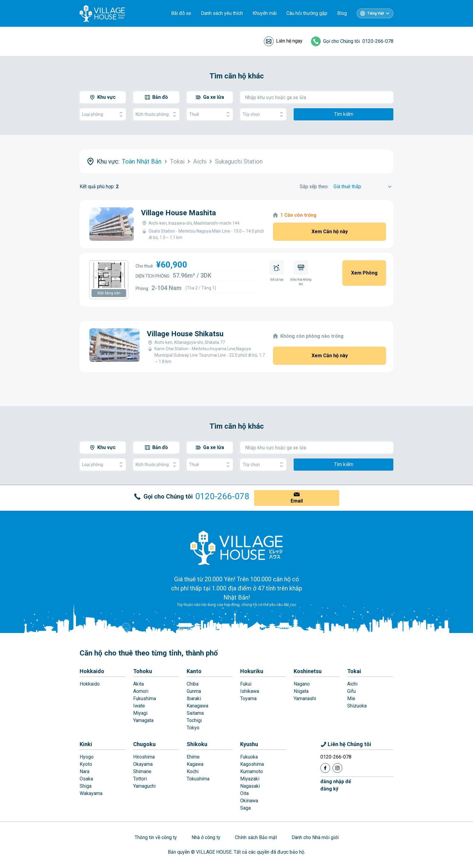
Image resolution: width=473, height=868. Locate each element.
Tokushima (198, 779)
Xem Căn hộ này (330, 232)
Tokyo (193, 728)
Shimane (142, 771)
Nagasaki (250, 786)
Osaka (86, 779)
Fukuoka (249, 757)
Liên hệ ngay (289, 41)
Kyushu (249, 744)
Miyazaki (250, 779)
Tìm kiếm (344, 114)
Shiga (86, 786)
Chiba (193, 684)
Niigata (301, 691)
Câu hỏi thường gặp (307, 13)
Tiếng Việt (376, 13)
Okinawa (249, 801)
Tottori (140, 779)
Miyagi (140, 713)
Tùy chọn (263, 114)
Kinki (86, 744)
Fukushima (145, 699)
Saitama (195, 713)
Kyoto (86, 764)
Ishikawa (250, 691)
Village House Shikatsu (185, 334)
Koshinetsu (308, 671)
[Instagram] (337, 768)
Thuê (210, 114)
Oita (244, 793)
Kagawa (195, 764)
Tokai (354, 671)
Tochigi (194, 720)
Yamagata (143, 720)
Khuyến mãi (265, 13)
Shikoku (197, 744)
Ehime (193, 757)
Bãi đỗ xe (181, 13)
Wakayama (91, 793)
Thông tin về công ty (156, 837)
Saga (245, 808)
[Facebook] (325, 768)
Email (297, 501)
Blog (342, 13)
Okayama (143, 764)
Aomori (141, 691)
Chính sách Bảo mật (256, 837)
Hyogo (87, 757)
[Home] (236, 548)
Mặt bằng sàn (109, 293)
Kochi (193, 771)
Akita (138, 684)
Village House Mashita (178, 213)
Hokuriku (252, 671)
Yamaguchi (144, 786)
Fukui (246, 684)
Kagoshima (252, 764)
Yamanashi (305, 699)
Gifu (351, 691)
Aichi (352, 684)
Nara (85, 771)
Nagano (302, 684)
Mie (351, 699)
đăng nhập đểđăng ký (336, 785)
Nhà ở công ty (206, 837)
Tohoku (143, 671)
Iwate (139, 706)
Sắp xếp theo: (314, 187)
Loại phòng (103, 114)
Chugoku (144, 744)
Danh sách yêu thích (222, 13)
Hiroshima (144, 757)
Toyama (248, 699)
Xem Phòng (364, 273)
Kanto (194, 671)
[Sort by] (363, 187)
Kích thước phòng (156, 114)
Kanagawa (197, 706)
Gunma (194, 691)
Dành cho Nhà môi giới (315, 837)
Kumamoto (252, 771)
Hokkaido (92, 671)
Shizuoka (357, 706)
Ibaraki (194, 699)
